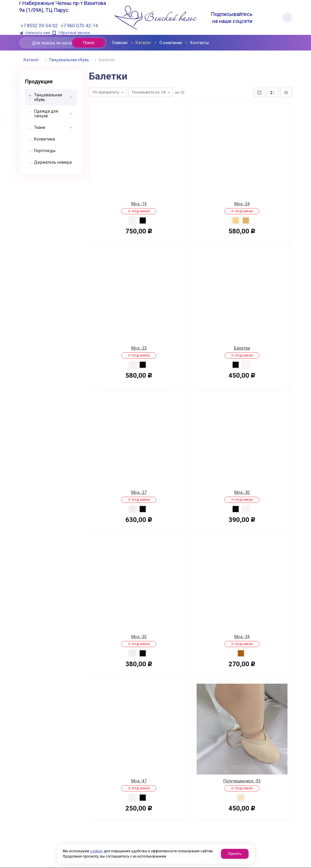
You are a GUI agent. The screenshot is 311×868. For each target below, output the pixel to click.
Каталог (31, 60)
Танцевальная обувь (69, 60)
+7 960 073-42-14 (79, 26)
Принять (235, 854)
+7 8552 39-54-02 (39, 26)
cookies (96, 851)
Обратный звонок (74, 33)
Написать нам (38, 33)
